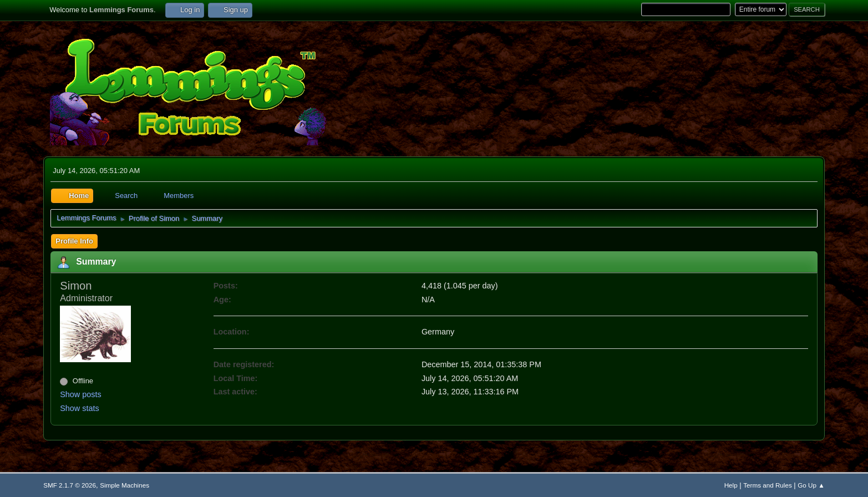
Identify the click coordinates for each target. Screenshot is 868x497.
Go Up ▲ (811, 485)
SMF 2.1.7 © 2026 (70, 485)
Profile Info (74, 241)
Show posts (80, 394)
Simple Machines (125, 485)
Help (731, 485)
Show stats (79, 408)
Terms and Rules (767, 485)
